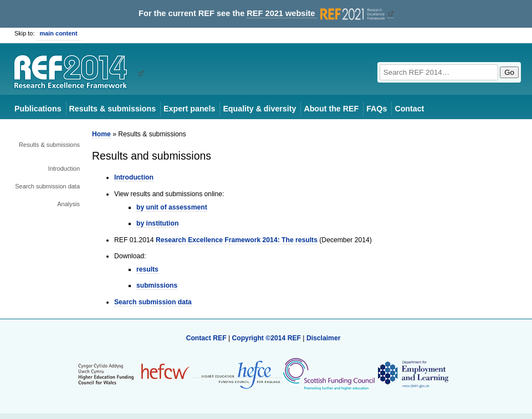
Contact (409, 109)
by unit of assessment (172, 207)
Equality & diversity (259, 109)
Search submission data (47, 186)
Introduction (64, 168)
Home (101, 134)
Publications (38, 109)
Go (509, 72)
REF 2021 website (317, 14)
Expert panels (189, 109)
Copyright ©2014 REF (267, 338)
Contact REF (206, 338)
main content (59, 33)
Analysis (68, 204)
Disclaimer (324, 338)
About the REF (331, 109)
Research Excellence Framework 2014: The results (237, 240)
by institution (157, 223)
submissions (157, 285)
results (147, 269)
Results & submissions (112, 109)
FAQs (377, 109)
